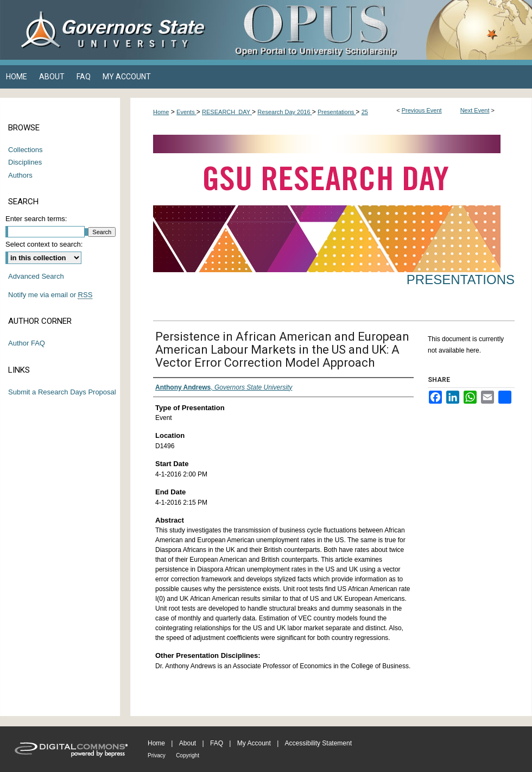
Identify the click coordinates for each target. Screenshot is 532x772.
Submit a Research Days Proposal (62, 392)
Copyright (188, 755)
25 (365, 112)
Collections (26, 150)
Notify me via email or (50, 295)
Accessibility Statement (318, 743)
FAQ (217, 743)
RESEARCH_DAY (227, 112)
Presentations (337, 112)
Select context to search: (44, 244)
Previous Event (422, 110)
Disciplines (25, 162)
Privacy (157, 755)
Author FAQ (27, 343)
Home (161, 112)
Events (186, 112)
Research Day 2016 (284, 112)
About (188, 743)
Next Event (475, 110)
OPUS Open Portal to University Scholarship (375, 30)
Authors (20, 175)
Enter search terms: (36, 219)
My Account (254, 743)
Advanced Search (36, 276)
